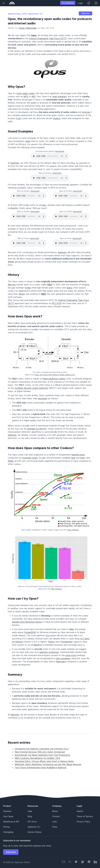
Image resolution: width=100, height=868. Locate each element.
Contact (56, 816)
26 (41, 14)
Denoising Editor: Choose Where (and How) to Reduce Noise (44, 761)
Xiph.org (12, 285)
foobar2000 (30, 632)
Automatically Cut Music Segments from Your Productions (42, 755)
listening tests (78, 455)
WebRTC (38, 645)
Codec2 (57, 118)
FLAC (18, 118)
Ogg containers (63, 658)
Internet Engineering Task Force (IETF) (48, 38)
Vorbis (28, 288)
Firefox (51, 642)
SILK (44, 294)
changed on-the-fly (36, 429)
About (55, 811)
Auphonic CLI (34, 827)
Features (7, 811)
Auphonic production (49, 652)
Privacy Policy (83, 822)
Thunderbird (66, 642)
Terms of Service (85, 816)
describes (43, 398)
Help (30, 811)
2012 (24, 14)
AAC (33, 96)
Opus (34, 35)
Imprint (80, 811)
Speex (70, 288)
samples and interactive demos (27, 622)
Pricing (6, 827)
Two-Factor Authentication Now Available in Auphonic (41, 768)
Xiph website (56, 589)
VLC (48, 635)
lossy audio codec (26, 93)
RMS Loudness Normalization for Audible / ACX (37, 758)
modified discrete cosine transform (31, 388)
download (60, 151)
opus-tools (71, 655)
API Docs (32, 822)
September (33, 14)
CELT (50, 285)
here (73, 458)
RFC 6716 (57, 303)
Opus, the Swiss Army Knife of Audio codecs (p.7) (55, 375)
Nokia (11, 461)
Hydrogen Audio (30, 458)
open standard (60, 96)
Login (80, 3)
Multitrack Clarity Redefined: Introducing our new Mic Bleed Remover (48, 764)
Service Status (35, 832)
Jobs (54, 822)
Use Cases (8, 816)
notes (28, 141)
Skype (22, 294)
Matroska (61, 662)
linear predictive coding (54, 379)
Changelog (8, 832)
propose (86, 112)
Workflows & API (11, 822)
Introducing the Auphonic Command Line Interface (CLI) (42, 749)
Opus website (73, 530)
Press (55, 827)
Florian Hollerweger (28, 28)
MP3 (26, 96)
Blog (30, 816)
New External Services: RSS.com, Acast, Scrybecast (40, 752)
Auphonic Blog (14, 14)
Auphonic (15, 163)
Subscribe (85, 13)
